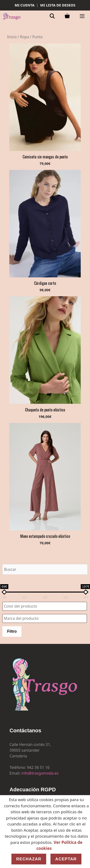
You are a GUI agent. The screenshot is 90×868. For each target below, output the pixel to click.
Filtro (12, 631)
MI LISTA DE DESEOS (58, 5)
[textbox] (46, 606)
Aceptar (66, 859)
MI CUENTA (24, 5)
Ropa (25, 37)
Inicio (12, 37)
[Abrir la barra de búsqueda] (52, 16)
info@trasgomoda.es (40, 773)
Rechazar (29, 859)
